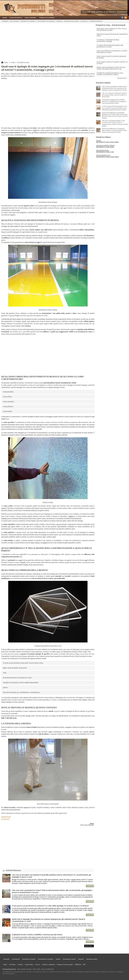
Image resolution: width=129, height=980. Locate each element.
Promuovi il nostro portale (65, 965)
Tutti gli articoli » (122, 78)
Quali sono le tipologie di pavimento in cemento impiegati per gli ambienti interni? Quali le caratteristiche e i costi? (49, 920)
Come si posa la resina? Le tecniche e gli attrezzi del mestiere (111, 57)
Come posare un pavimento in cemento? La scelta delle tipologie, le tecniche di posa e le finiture (50, 906)
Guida (13, 62)
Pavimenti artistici (96, 21)
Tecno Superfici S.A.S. (103, 155)
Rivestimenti (15, 21)
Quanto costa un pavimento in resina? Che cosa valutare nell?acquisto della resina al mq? (111, 68)
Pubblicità (78, 965)
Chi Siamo (12, 965)
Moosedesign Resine (103, 150)
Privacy (38, 965)
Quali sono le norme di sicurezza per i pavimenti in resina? (112, 35)
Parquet (60, 21)
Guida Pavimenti (16, 18)
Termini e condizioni (49, 965)
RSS (84, 965)
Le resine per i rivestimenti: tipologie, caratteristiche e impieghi (108, 40)
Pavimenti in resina (23, 62)
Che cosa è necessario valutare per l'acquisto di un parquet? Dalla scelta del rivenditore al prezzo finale (114, 95)
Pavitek (99, 140)
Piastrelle (84, 21)
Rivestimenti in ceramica (46, 21)
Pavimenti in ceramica (28, 21)
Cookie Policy (29, 965)
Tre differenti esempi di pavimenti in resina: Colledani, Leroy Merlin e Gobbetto (110, 74)
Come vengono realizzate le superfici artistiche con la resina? (112, 63)
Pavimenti (5, 21)
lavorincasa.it (5, 819)
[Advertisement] (48, 42)
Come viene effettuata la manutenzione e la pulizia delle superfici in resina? (112, 52)
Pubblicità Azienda (47, 18)
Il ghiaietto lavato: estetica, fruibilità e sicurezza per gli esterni (37, 935)
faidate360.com (6, 817)
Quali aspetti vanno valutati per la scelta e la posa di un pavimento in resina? (112, 29)
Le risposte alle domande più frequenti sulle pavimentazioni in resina (110, 46)
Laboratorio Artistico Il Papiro (106, 145)
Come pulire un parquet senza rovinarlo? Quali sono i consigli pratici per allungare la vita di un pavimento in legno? (114, 101)
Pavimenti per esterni (71, 21)
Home (5, 18)
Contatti (20, 965)
